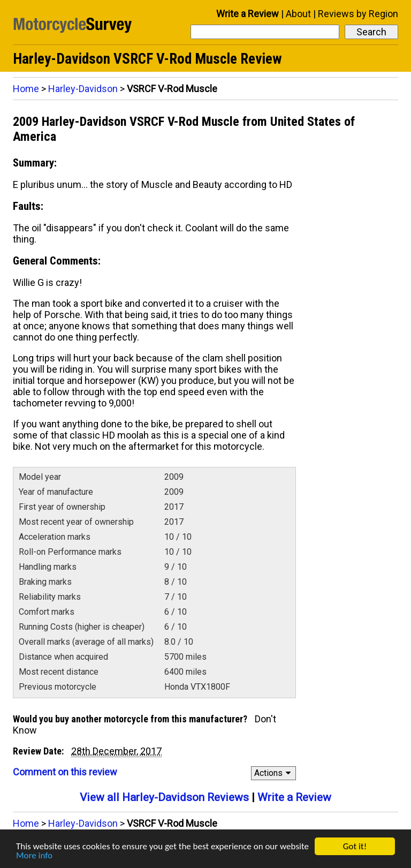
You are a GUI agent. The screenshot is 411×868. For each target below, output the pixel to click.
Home (26, 89)
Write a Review (248, 14)
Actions (274, 773)
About (298, 14)
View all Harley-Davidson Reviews (164, 797)
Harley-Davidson (83, 89)
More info (34, 856)
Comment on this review (65, 772)
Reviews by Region (358, 14)
